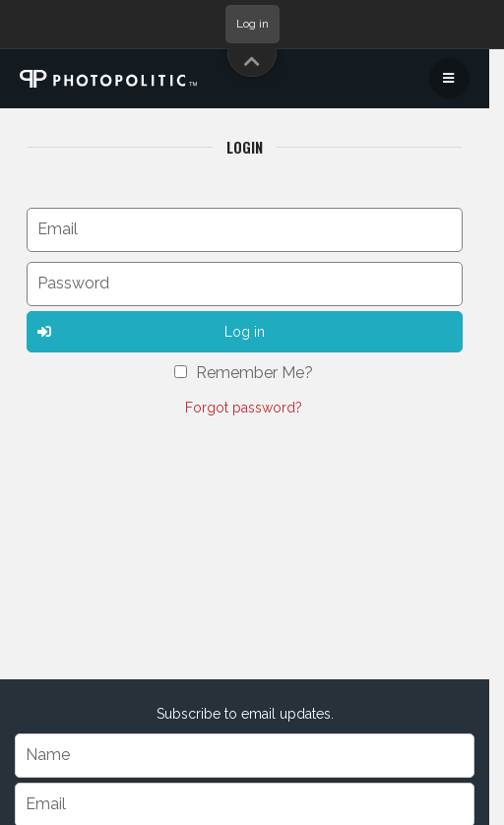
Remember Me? (254, 373)
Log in (252, 24)
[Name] (245, 756)
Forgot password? (244, 408)
